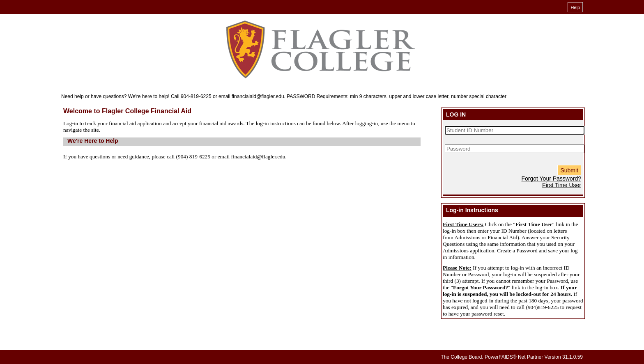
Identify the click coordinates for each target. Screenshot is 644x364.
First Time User (562, 185)
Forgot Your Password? (551, 179)
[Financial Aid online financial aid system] (320, 50)
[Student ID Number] (515, 130)
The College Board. (462, 357)
